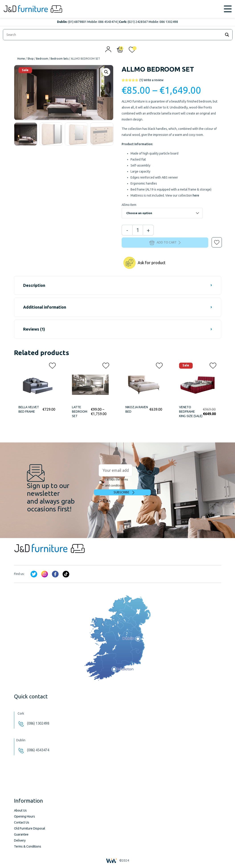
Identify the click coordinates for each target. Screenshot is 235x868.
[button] (214, 239)
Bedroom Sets (59, 59)
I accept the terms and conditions (113, 482)
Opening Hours (25, 816)
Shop (31, 59)
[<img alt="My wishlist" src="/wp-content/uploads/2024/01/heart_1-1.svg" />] (132, 51)
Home (21, 59)
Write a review (151, 80)
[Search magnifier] (227, 35)
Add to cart (165, 243)
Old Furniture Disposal (30, 828)
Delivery (20, 840)
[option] (26, 134)
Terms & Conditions (28, 846)
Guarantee (21, 834)
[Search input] (113, 35)
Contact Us (22, 822)
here (196, 195)
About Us (20, 810)
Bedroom (42, 59)
